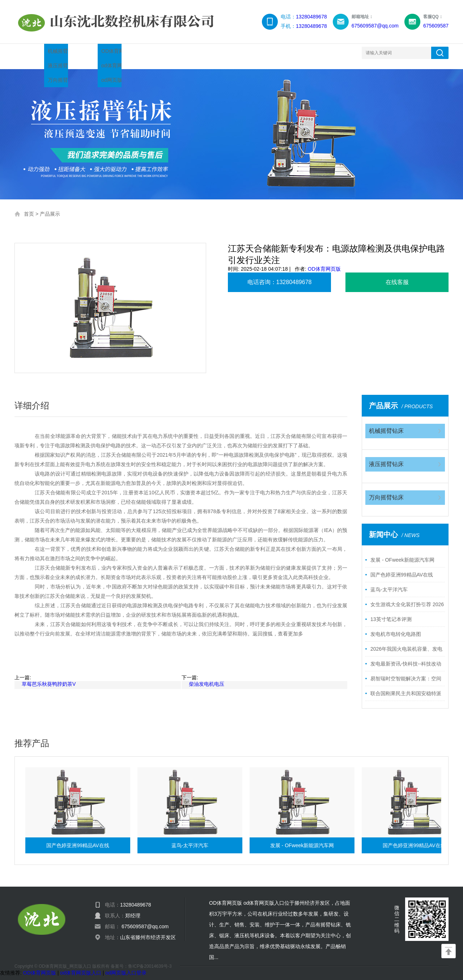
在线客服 (397, 275)
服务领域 (220, 53)
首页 (29, 207)
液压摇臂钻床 (386, 457)
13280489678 (311, 17)
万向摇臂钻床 (386, 490)
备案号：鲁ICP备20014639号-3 (141, 959)
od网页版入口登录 (126, 966)
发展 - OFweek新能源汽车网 (402, 553)
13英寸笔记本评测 (391, 612)
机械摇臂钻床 (386, 424)
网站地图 (313, 53)
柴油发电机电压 (207, 677)
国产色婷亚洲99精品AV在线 (402, 567)
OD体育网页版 (324, 262)
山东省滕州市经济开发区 (148, 930)
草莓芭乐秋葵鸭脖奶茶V (49, 677)
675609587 (436, 26)
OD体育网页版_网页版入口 (65, 959)
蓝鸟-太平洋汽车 (389, 582)
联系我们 (266, 53)
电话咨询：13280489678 (280, 275)
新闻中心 (127, 53)
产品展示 (81, 53)
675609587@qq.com (375, 26)
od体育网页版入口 (81, 966)
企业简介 (174, 53)
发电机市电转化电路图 (396, 627)
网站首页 (35, 53)
